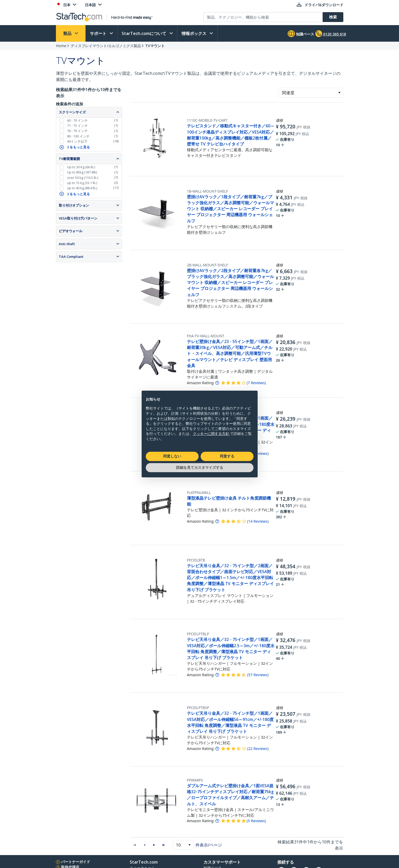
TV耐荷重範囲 (69, 159)
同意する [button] (227, 456)
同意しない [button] (172, 456)
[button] (339, 93)
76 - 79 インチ (77, 131)
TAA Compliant (71, 257)
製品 (68, 33)
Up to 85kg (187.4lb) (82, 172)
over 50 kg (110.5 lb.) (83, 178)
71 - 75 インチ (77, 126)
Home (61, 46)
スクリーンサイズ (72, 112)
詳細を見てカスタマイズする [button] (200, 468)
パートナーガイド (76, 862)
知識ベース (301, 34)
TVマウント (155, 46)
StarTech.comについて (144, 33)
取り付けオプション (74, 205)
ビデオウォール (71, 231)
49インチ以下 (77, 141)
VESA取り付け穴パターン (78, 218)
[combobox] (311, 93)
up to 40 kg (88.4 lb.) (82, 188)
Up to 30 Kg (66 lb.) (81, 167)
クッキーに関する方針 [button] (212, 434)
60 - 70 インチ (77, 120)
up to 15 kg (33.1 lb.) (82, 183)
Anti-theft (67, 244)
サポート (99, 33)
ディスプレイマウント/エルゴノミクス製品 (106, 46)
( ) (256, 383)
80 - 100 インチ (78, 136)
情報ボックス (194, 33)
